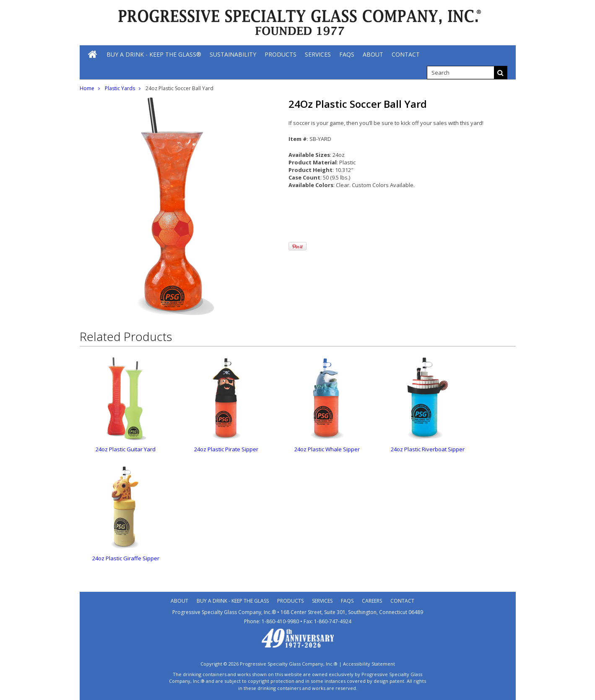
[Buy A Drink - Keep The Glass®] (154, 54)
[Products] (281, 54)
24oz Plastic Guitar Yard (126, 449)
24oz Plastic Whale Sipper (327, 449)
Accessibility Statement (369, 664)
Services (322, 601)
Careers (372, 601)
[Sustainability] (233, 54)
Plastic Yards (120, 88)
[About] (373, 54)
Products (290, 601)
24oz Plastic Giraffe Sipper (126, 558)
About (179, 601)
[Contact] (406, 54)
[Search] (501, 73)
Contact (402, 601)
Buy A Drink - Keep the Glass (233, 601)
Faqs (347, 601)
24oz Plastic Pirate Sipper (226, 449)
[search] (460, 73)
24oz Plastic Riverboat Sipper (428, 449)
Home (87, 88)
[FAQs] (347, 54)
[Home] (93, 54)
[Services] (318, 54)
